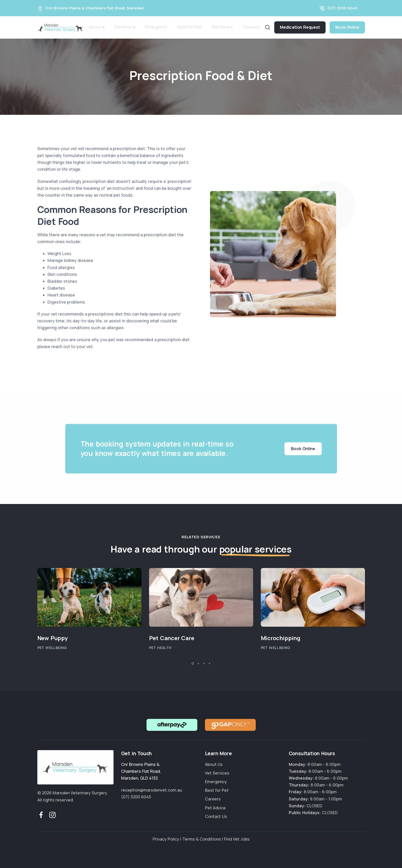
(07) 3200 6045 (342, 8)
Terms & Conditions (202, 839)
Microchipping (281, 638)
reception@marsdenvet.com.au (152, 790)
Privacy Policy (166, 839)
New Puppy (53, 638)
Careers (213, 799)
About (95, 27)
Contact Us (216, 816)
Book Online (347, 27)
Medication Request (300, 27)
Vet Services (217, 773)
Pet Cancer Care (172, 638)
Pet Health (160, 648)
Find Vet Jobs (237, 839)
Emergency (156, 27)
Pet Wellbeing (52, 648)
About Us (214, 764)
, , (141, 771)
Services (123, 27)
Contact (251, 27)
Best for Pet (189, 27)
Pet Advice (222, 27)
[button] (193, 664)
